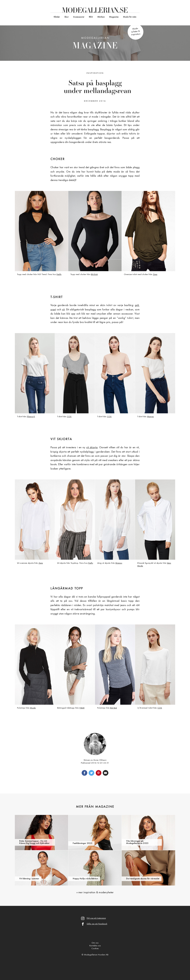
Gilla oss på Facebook (97, 924)
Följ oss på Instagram (96, 918)
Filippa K (31, 417)
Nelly (59, 274)
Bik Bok (94, 274)
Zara (155, 274)
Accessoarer (79, 17)
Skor (67, 17)
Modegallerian (95, 44)
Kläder (57, 17)
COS (69, 417)
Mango (150, 417)
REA (91, 17)
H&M (82, 708)
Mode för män (130, 17)
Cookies (95, 949)
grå (137, 305)
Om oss (95, 943)
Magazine (114, 17)
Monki (33, 708)
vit (63, 310)
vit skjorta (92, 448)
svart (53, 310)
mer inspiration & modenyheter (96, 893)
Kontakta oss (95, 946)
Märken (101, 17)
